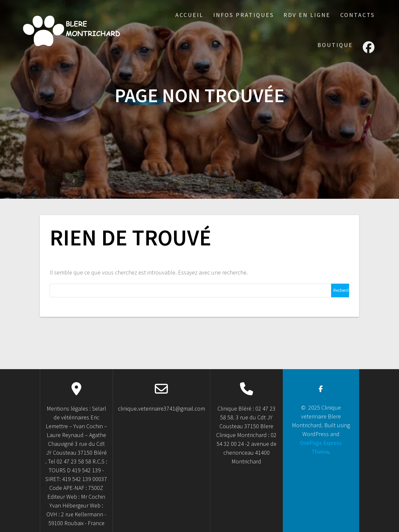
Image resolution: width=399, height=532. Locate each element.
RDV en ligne (307, 15)
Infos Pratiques (244, 15)
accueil (189, 15)
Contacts (358, 15)
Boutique (335, 45)
